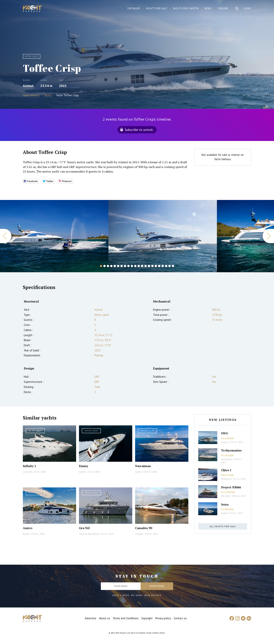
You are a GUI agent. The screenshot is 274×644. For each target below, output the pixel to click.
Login (247, 8)
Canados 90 (144, 528)
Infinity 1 (29, 466)
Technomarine (231, 450)
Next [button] (268, 236)
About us (104, 618)
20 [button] (166, 266)
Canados (139, 534)
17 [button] (156, 266)
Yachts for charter (186, 8)
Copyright (147, 618)
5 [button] (115, 266)
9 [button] (128, 266)
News (208, 8)
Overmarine (227, 459)
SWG (225, 433)
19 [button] (163, 266)
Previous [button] (6, 236)
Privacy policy (163, 618)
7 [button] (122, 266)
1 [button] (101, 266)
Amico (28, 528)
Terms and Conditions (126, 618)
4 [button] (111, 266)
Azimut (28, 86)
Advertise (90, 618)
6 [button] (118, 266)
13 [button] (142, 266)
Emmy (84, 466)
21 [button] (170, 266)
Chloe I (226, 470)
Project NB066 (231, 487)
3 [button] (108, 266)
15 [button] (149, 266)
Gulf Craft (27, 472)
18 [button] (159, 266)
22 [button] (173, 266)
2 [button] (104, 266)
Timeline (223, 8)
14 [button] (146, 266)
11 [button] (135, 266)
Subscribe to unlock (139, 130)
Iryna (225, 504)
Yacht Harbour (32, 9)
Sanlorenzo (226, 479)
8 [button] (125, 266)
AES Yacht (226, 496)
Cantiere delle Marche (89, 534)
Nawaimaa (143, 466)
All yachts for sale (223, 526)
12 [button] (139, 266)
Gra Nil (84, 528)
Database (134, 8)
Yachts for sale (157, 8)
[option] (54, 236)
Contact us (180, 618)
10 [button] (132, 266)
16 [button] (152, 266)
